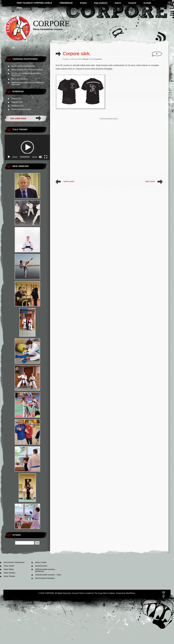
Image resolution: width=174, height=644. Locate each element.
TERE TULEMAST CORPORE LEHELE (34, 3)
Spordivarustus (41, 566)
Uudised (15, 102)
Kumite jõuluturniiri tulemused (23, 66)
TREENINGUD (66, 3)
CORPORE (51, 23)
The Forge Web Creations (105, 593)
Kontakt (147, 3)
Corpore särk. (77, 54)
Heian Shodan (9, 576)
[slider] (25, 157)
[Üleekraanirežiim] (46, 157)
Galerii (118, 3)
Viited (19, 8)
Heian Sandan (9, 573)
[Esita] (9, 157)
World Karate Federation (45, 578)
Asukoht (132, 3)
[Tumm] (40, 157)
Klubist (83, 3)
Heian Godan (9, 566)
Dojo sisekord (101, 3)
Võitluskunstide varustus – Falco (48, 575)
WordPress (131, 593)
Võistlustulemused (19, 109)
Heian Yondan (41, 562)
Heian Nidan (9, 569)
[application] (27, 147)
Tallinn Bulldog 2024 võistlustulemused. (27, 70)
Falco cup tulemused (20, 79)
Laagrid (14, 98)
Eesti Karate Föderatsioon (14, 562)
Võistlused (15, 106)
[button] (27, 147)
